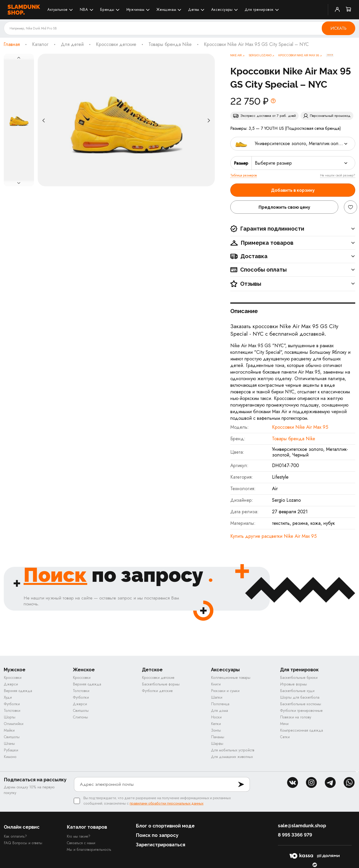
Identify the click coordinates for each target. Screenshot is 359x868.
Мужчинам (135, 10)
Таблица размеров (243, 175)
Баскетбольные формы (161, 684)
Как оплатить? (15, 836)
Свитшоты (12, 737)
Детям (194, 10)
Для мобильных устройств (233, 750)
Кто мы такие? (78, 836)
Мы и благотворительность (89, 850)
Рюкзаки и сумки (225, 691)
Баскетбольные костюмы (301, 704)
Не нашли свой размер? (338, 175)
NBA (84, 10)
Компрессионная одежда (301, 730)
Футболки (12, 704)
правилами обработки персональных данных (167, 803)
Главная (12, 45)
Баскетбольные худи (297, 691)
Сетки (285, 737)
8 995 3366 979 (295, 835)
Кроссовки (13, 678)
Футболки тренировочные (301, 711)
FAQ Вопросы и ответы (23, 843)
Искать (338, 28)
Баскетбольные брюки (299, 678)
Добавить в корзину (293, 190)
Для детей (72, 45)
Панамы (218, 737)
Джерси (11, 684)
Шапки (217, 697)
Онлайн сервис (22, 827)
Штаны (9, 744)
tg (330, 782)
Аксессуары (222, 10)
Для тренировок (259, 10)
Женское (84, 670)
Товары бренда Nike (170, 45)
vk (293, 782)
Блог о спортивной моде (165, 826)
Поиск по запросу (157, 835)
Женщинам (166, 10)
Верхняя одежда (18, 691)
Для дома (219, 711)
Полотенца (220, 704)
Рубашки (11, 750)
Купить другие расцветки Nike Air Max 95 (273, 536)
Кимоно (10, 757)
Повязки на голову (296, 717)
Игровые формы (293, 684)
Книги (216, 684)
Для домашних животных (232, 757)
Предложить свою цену (284, 207)
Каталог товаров (87, 827)
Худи (8, 697)
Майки (9, 730)
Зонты (216, 730)
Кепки (216, 724)
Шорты (10, 717)
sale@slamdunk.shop (302, 826)
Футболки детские (157, 691)
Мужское (15, 670)
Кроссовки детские (116, 45)
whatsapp (349, 782)
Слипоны (80, 717)
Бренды (107, 10)
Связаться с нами (81, 843)
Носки (216, 717)
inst (311, 782)
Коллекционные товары (231, 678)
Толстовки (12, 711)
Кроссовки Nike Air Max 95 (300, 427)
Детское (152, 670)
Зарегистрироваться (161, 845)
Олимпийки (14, 724)
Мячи (284, 724)
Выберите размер (273, 163)
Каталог (40, 45)
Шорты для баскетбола (300, 697)
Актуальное (58, 10)
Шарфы (217, 744)
